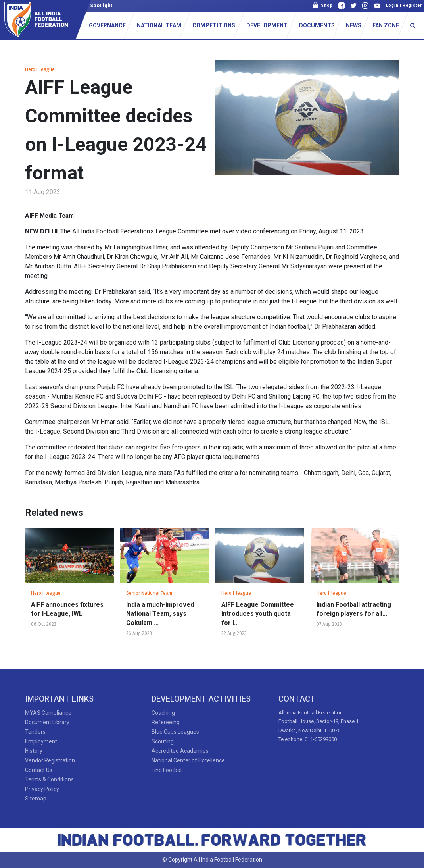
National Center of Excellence (188, 760)
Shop (322, 5)
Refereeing (166, 722)
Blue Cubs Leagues (175, 732)
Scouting (163, 741)
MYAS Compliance (48, 713)
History (34, 751)
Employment (41, 741)
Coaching (163, 713)
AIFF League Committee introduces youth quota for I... (258, 614)
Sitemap (36, 799)
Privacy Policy (42, 789)
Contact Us (39, 770)
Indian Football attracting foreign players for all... (354, 609)
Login (392, 5)
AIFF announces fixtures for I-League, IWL (67, 609)
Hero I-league (40, 69)
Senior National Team (149, 593)
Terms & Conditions (49, 779)
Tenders (35, 732)
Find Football (167, 770)
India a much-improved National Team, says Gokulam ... (160, 614)
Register (412, 5)
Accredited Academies (180, 751)
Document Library (47, 722)
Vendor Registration (50, 760)
